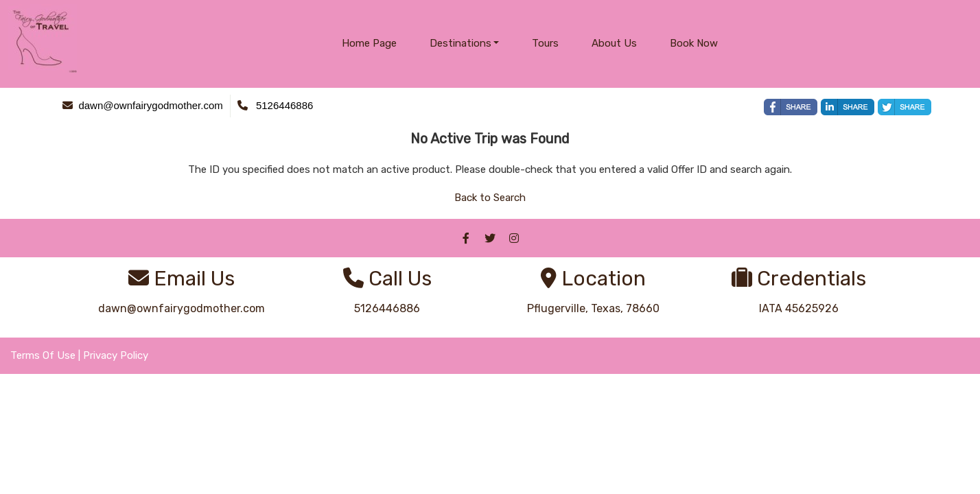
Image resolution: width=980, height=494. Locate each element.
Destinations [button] (460, 43)
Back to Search (490, 198)
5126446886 (387, 308)
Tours (545, 43)
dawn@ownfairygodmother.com (182, 308)
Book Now (694, 43)
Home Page (369, 43)
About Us (614, 43)
